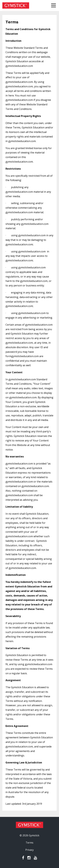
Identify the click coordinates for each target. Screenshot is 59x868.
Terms (29, 843)
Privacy (29, 850)
